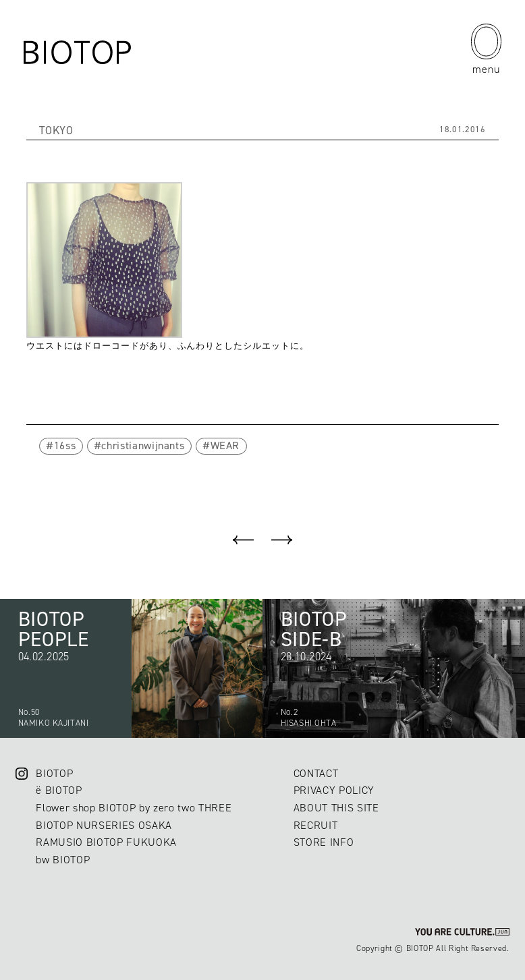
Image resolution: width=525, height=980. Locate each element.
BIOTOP (54, 773)
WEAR (225, 445)
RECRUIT (316, 825)
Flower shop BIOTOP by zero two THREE (134, 808)
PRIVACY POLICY (334, 790)
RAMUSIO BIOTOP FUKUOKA (106, 842)
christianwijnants (143, 445)
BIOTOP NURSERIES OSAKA (104, 825)
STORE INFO (324, 842)
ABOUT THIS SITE (336, 808)
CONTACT (316, 773)
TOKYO (56, 130)
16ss (65, 445)
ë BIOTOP (59, 790)
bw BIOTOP (63, 860)
